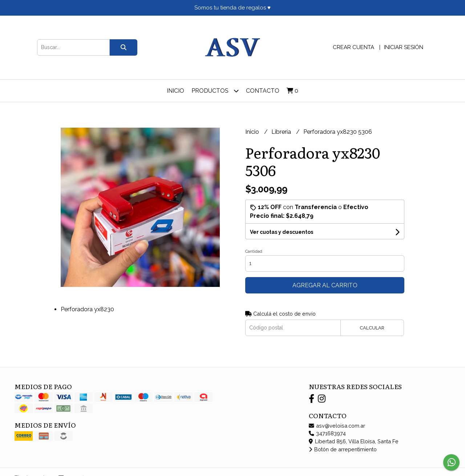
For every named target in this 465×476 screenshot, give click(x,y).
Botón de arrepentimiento (343, 449)
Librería (282, 132)
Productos (215, 91)
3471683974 (327, 433)
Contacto (263, 91)
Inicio (175, 91)
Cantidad (254, 251)
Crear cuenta (353, 47)
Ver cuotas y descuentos (282, 232)
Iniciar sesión (404, 47)
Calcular (372, 328)
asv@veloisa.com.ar (337, 426)
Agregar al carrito (325, 285)
